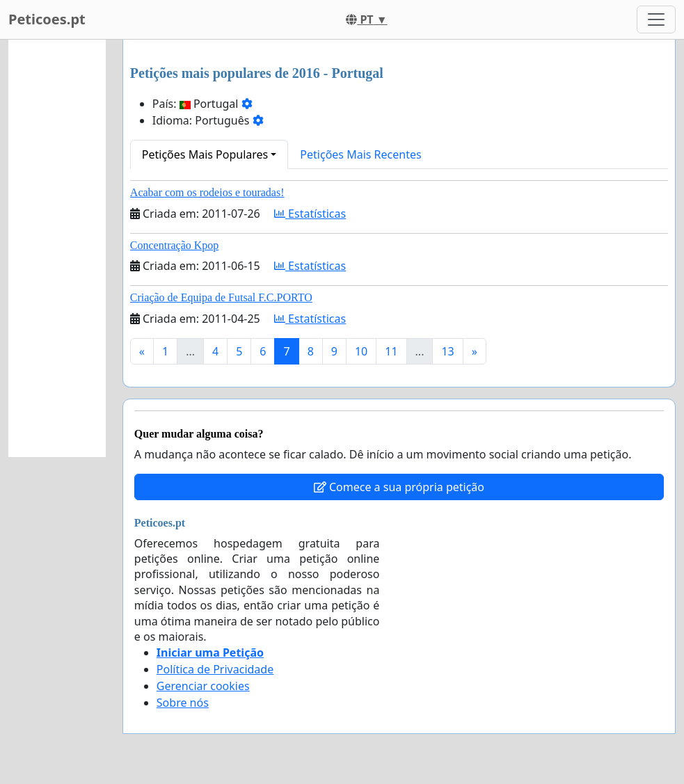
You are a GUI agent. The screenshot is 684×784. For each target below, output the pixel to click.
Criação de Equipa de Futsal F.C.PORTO (221, 297)
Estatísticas (310, 214)
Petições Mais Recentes (360, 154)
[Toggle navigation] (656, 19)
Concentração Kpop (175, 245)
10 (361, 351)
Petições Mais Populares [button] (205, 154)
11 (391, 351)
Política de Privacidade (215, 669)
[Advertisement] (57, 248)
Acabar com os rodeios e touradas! (207, 192)
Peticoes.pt (47, 19)
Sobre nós (183, 703)
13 (447, 351)
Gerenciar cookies (203, 686)
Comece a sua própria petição (399, 487)
